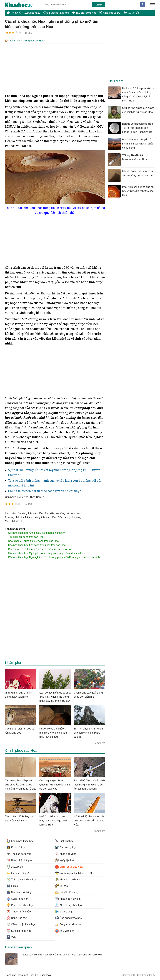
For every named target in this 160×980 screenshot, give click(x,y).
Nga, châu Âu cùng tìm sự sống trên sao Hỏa (33, 541)
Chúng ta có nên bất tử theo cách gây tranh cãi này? (44, 491)
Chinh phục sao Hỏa (33, 41)
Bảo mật (23, 975)
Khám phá (15, 41)
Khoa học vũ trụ (110, 13)
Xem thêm (99, 743)
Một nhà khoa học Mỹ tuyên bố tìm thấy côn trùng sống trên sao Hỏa (47, 553)
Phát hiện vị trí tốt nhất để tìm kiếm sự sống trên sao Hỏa (40, 549)
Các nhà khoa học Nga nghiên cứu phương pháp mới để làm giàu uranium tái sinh (54, 557)
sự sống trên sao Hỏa (30, 513)
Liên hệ (34, 975)
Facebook (45, 975)
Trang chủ (14, 13)
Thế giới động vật (84, 13)
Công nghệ (32, 13)
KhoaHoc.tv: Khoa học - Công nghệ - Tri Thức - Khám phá (22, 5)
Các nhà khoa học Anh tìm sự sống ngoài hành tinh (37, 533)
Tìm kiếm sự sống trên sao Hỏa (26, 537)
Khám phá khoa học (56, 13)
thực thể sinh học (15, 521)
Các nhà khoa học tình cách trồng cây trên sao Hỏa (37, 545)
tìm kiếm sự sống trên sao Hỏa (63, 513)
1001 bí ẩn (131, 13)
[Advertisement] (55, 68)
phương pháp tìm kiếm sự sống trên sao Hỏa (30, 517)
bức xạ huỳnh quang (70, 517)
